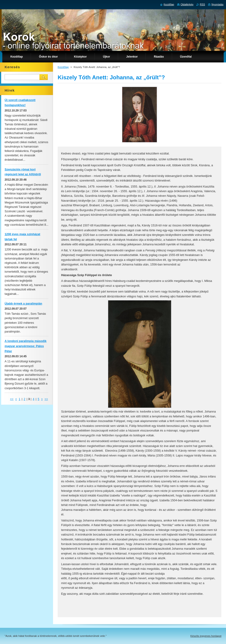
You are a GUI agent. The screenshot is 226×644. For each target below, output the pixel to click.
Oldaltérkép (187, 4)
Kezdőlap (63, 67)
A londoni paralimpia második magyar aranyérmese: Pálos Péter (26, 346)
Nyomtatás (217, 4)
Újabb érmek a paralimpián (23, 304)
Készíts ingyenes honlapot (206, 636)
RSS (202, 4)
